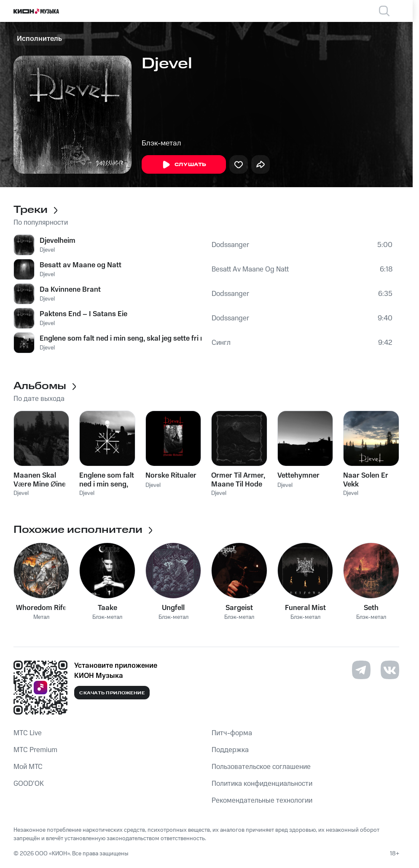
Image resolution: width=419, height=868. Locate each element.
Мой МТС (28, 767)
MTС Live (28, 733)
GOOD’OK (29, 784)
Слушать (184, 165)
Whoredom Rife (41, 608)
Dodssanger (230, 245)
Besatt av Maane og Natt (81, 265)
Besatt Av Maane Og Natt (250, 269)
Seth (371, 608)
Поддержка (230, 750)
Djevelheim (58, 241)
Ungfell (173, 608)
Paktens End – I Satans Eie (83, 314)
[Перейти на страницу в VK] (390, 670)
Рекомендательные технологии (262, 801)
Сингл (221, 343)
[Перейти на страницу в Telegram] (361, 670)
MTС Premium (35, 750)
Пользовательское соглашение (261, 767)
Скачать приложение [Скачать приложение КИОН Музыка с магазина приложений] (112, 693)
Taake (107, 608)
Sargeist (239, 608)
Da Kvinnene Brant (70, 290)
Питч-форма (232, 733)
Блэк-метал (161, 143)
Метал (41, 617)
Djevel (47, 250)
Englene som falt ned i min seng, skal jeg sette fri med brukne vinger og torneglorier (121, 339)
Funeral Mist (305, 608)
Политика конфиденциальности (262, 784)
